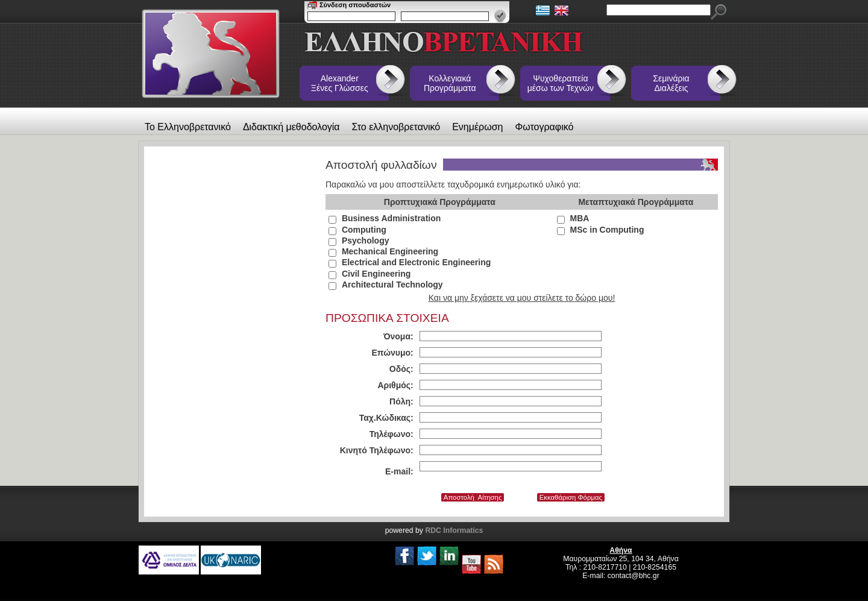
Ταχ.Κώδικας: (386, 418)
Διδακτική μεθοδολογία (291, 127)
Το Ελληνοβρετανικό (188, 127)
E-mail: (399, 471)
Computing (364, 230)
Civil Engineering (376, 274)
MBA (580, 218)
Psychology (366, 241)
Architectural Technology (392, 285)
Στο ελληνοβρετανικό (396, 127)
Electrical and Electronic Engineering (416, 262)
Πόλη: (401, 401)
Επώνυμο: (392, 353)
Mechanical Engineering (390, 251)
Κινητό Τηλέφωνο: (377, 450)
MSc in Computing (607, 230)
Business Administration (391, 218)
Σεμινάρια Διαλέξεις (671, 83)
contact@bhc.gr (634, 576)
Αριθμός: (395, 385)
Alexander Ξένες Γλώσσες (340, 83)
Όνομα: (398, 336)
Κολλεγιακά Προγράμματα (450, 83)
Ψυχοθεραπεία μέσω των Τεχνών (561, 83)
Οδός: (401, 369)
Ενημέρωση (477, 127)
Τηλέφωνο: (392, 434)
